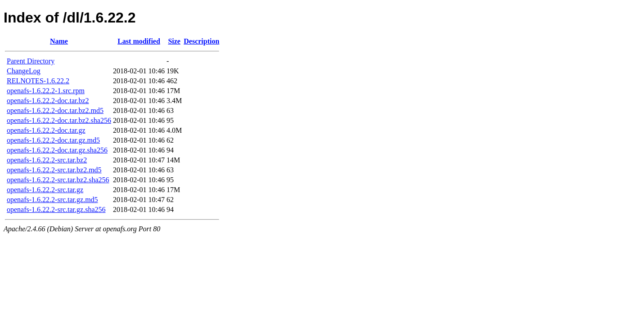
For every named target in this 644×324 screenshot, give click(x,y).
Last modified (139, 41)
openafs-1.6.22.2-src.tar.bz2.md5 (54, 170)
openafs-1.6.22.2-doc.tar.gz (46, 130)
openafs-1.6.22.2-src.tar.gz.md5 (52, 200)
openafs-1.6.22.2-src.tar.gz (45, 190)
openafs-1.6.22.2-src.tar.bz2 (47, 160)
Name (59, 41)
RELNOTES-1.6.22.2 (38, 81)
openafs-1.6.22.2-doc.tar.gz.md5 (53, 140)
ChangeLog (24, 71)
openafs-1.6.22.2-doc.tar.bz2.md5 (55, 110)
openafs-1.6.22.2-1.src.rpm (46, 91)
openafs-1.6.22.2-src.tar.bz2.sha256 (58, 180)
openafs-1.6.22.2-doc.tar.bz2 (48, 101)
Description (201, 41)
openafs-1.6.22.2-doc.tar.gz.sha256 (57, 150)
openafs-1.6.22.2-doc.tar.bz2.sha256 (59, 120)
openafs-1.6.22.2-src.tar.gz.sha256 (56, 209)
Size (174, 41)
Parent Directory (31, 61)
